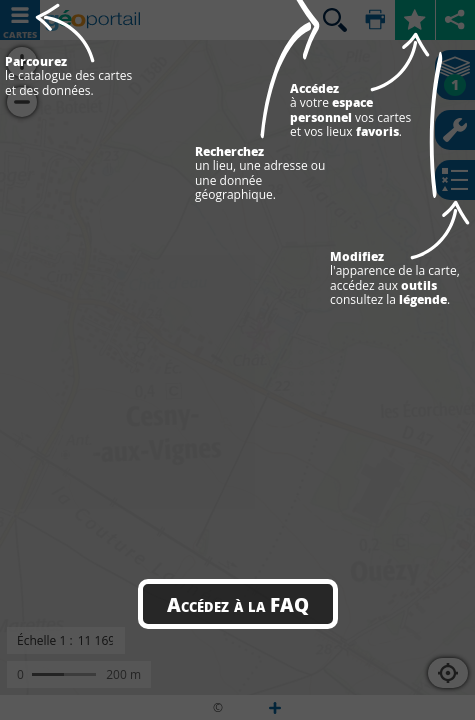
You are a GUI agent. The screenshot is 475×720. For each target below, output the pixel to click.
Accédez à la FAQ (238, 604)
